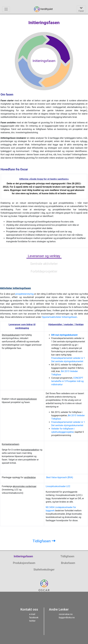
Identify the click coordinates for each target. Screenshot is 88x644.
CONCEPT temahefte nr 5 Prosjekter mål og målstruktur (67, 381)
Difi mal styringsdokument (64, 335)
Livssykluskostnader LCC (58, 486)
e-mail (32, 614)
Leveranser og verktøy (44, 256)
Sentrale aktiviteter (44, 264)
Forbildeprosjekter (44, 271)
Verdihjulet (43, 9)
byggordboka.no (67, 618)
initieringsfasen (15, 288)
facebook (34, 618)
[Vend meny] (6, 9)
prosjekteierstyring (24, 294)
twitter (32, 621)
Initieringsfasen (23, 556)
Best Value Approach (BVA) (60, 477)
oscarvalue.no (66, 614)
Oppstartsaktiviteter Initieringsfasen (59, 317)
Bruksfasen (68, 563)
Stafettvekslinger (44, 570)
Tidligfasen (44, 541)
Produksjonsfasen (24, 563)
